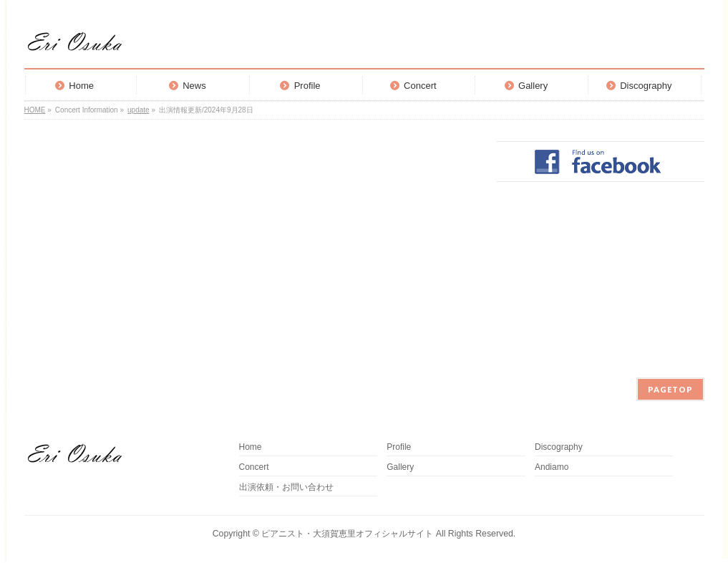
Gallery (400, 467)
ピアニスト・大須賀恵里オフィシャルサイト (347, 534)
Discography (559, 447)
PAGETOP (670, 389)
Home (251, 447)
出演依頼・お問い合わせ (286, 487)
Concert (254, 467)
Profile (399, 447)
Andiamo (556, 467)
